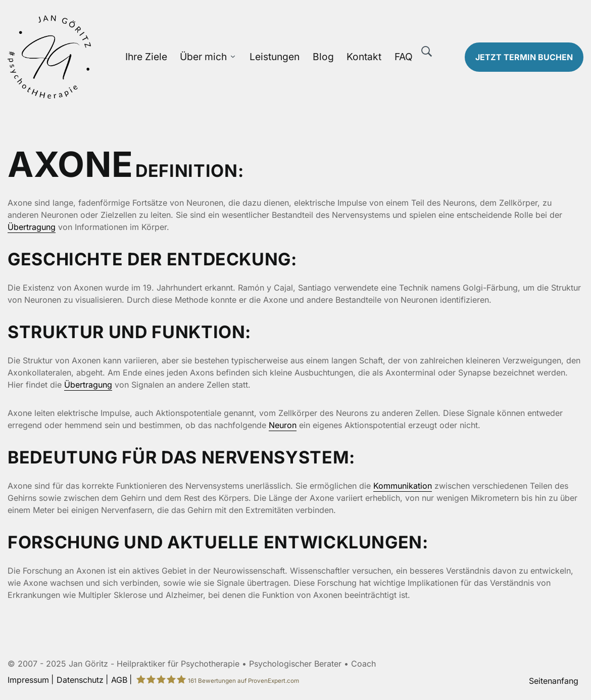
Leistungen (275, 57)
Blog (323, 57)
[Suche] (427, 52)
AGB (119, 680)
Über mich (203, 57)
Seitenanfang (554, 681)
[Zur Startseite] (74, 57)
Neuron (283, 425)
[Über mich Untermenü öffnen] (233, 57)
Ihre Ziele (146, 57)
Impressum (28, 680)
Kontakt (364, 57)
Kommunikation (403, 486)
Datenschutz (80, 680)
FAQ (404, 57)
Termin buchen (524, 57)
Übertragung (32, 227)
